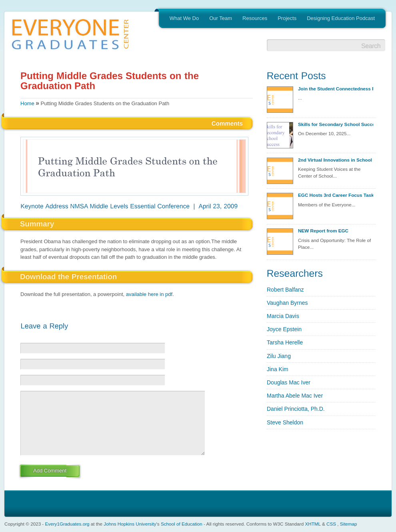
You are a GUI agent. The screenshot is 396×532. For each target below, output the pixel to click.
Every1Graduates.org (67, 524)
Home (27, 103)
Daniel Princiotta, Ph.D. (296, 409)
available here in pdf (149, 294)
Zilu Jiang (279, 356)
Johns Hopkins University (130, 524)
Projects (287, 18)
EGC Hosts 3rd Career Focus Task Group (336, 195)
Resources (255, 18)
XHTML (313, 524)
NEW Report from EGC (323, 231)
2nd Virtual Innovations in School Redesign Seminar (336, 160)
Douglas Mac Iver (289, 382)
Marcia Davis (283, 316)
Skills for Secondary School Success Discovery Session (336, 124)
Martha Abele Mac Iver (295, 396)
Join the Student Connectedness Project (336, 89)
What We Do (184, 18)
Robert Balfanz (285, 290)
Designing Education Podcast (341, 18)
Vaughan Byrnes (287, 303)
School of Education (182, 524)
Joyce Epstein (284, 329)
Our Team (221, 18)
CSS (331, 524)
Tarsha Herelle (285, 342)
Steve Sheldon (285, 422)
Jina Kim (278, 369)
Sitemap (349, 524)
